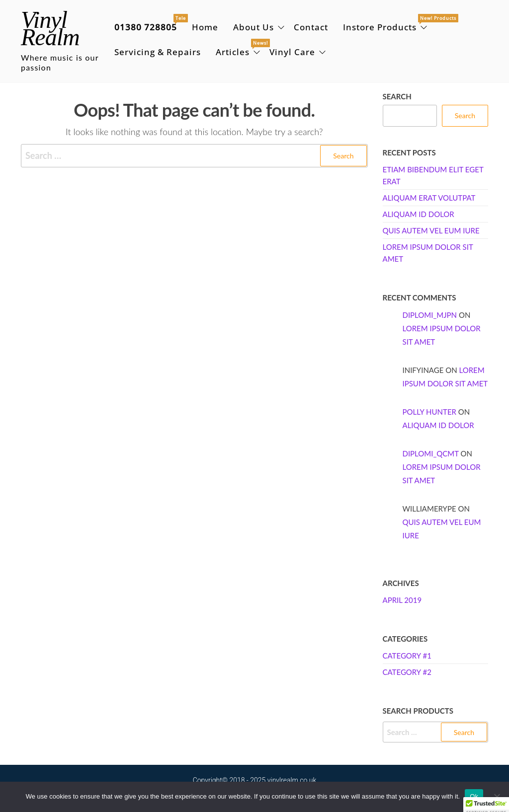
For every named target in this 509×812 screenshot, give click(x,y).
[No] (497, 797)
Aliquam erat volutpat (429, 198)
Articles (239, 49)
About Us (254, 27)
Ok (474, 796)
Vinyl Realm (50, 28)
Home (205, 27)
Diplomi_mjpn (430, 315)
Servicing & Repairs (158, 52)
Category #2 (407, 672)
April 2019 (402, 600)
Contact (311, 27)
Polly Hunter (429, 412)
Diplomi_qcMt (431, 453)
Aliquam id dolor (419, 214)
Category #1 (407, 656)
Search (397, 96)
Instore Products (386, 24)
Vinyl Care (292, 52)
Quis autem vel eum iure (431, 230)
